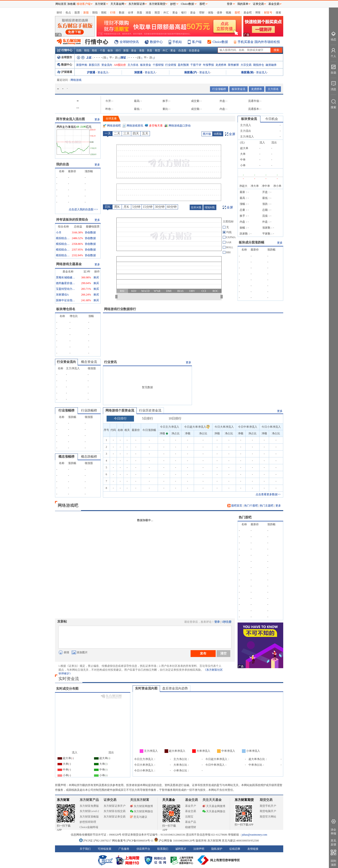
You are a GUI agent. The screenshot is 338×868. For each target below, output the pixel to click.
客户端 (197, 42)
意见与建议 (139, 817)
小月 (59, 232)
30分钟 (160, 207)
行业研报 (171, 65)
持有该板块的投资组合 (72, 220)
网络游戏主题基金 (69, 264)
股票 (77, 13)
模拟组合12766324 (63, 250)
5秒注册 (227, 622)
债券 (220, 13)
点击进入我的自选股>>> (83, 209)
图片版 (207, 134)
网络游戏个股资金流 (120, 410)
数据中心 (156, 42)
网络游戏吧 (114, 126)
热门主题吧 (267, 506)
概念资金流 (89, 362)
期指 (95, 13)
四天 (136, 133)
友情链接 (253, 849)
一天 (108, 133)
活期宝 (189, 817)
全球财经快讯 (129, 42)
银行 (184, 13)
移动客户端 (84, 4)
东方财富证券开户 (115, 806)
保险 (211, 13)
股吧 (237, 13)
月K (126, 207)
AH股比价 (120, 65)
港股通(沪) (191, 72)
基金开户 (191, 806)
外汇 (166, 13)
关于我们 (85, 849)
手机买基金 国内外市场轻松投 (259, 42)
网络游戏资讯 (135, 126)
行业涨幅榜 (219, 89)
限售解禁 (233, 65)
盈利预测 (183, 65)
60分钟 (172, 207)
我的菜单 (243, 4)
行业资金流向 (66, 362)
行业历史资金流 (150, 410)
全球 (131, 13)
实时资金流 (69, 679)
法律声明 (199, 849)
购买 (96, 277)
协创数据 (90, 232)
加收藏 (71, 4)
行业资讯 (110, 362)
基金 (193, 13)
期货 (157, 13)
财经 (59, 13)
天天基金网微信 (214, 811)
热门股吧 (245, 517)
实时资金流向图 (146, 688)
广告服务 (124, 849)
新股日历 (94, 65)
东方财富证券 (137, 4)
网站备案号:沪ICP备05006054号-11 (133, 841)
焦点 (68, 13)
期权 (104, 13)
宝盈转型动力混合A (66, 289)
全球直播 (111, 119)
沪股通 (91, 72)
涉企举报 (333, 832)
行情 (113, 13)
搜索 (278, 13)
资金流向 (107, 65)
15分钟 (148, 207)
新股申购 (82, 65)
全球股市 (65, 57)
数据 (122, 13)
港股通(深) (247, 72)
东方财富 (63, 800)
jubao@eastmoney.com (254, 835)
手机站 (177, 42)
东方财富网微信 (141, 811)
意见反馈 (333, 843)
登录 (217, 622)
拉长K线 (196, 207)
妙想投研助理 (88, 822)
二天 (117, 133)
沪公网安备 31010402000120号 (174, 841)
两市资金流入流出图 (71, 119)
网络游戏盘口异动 (180, 126)
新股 (86, 13)
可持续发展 (105, 849)
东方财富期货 (244, 800)
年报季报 (208, 65)
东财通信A (62, 295)
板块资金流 (238, 89)
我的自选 (63, 164)
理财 (202, 13)
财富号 (268, 13)
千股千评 (196, 65)
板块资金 (146, 65)
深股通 (138, 72)
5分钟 (136, 207)
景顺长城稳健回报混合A (66, 277)
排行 (118, 50)
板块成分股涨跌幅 (252, 242)
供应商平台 (143, 849)
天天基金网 (117, 4)
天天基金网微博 (214, 806)
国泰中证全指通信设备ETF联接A (66, 300)
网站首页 (61, 4)
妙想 (173, 4)
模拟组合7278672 (63, 244)
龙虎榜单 (221, 65)
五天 (145, 133)
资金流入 (103, 72)
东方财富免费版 (89, 806)
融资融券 (271, 65)
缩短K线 (210, 207)
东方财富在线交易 (115, 811)
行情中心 (65, 50)
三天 (126, 133)
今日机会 (272, 119)
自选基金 (194, 50)
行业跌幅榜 (89, 410)
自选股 (182, 50)
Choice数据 (220, 42)
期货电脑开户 (268, 811)
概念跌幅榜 (89, 457)
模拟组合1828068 (63, 238)
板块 (110, 50)
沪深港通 (65, 72)
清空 (223, 653)
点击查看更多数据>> (268, 494)
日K (107, 207)
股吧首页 (235, 506)
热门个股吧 (251, 506)
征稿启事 (235, 849)
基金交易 (191, 811)
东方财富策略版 (89, 817)
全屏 (232, 134)
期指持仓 (259, 65)
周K (117, 207)
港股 (148, 13)
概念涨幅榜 (66, 457)
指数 (79, 50)
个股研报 (158, 65)
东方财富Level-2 (89, 811)
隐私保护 (217, 849)
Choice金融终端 (89, 827)
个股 (102, 50)
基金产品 (191, 822)
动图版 (218, 134)
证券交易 (258, 4)
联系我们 (163, 849)
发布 (203, 653)
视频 (228, 13)
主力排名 (133, 65)
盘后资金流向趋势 (175, 688)
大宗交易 (246, 65)
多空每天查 (156, 126)
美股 (139, 13)
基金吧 (248, 13)
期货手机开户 (268, 806)
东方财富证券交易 (115, 817)
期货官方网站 (268, 817)
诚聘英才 (181, 849)
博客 (258, 13)
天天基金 (169, 800)
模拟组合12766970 (63, 255)
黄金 (175, 13)
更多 (97, 119)
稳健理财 (191, 827)
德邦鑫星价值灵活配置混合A (66, 283)
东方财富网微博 (141, 806)
